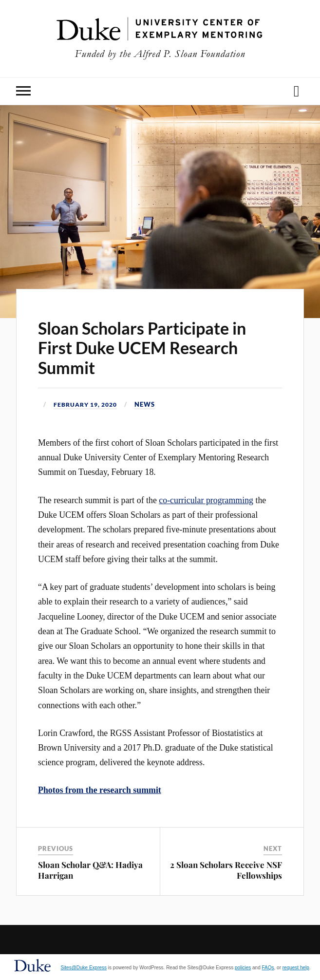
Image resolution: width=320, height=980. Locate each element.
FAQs (268, 968)
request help (296, 968)
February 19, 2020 (88, 404)
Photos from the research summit (100, 790)
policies (243, 968)
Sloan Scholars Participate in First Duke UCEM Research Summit (142, 348)
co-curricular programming (206, 500)
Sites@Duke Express (84, 968)
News (151, 404)
